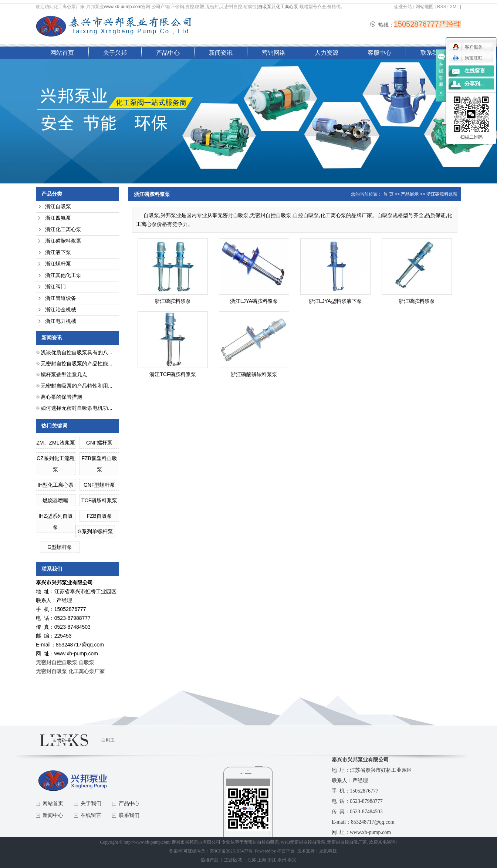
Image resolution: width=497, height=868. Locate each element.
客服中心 (379, 53)
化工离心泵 (287, 7)
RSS (442, 7)
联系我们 (432, 53)
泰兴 (292, 860)
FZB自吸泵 (99, 516)
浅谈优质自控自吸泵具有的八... (77, 352)
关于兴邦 (115, 53)
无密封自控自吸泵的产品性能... (77, 364)
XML (454, 7)
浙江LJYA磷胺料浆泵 (254, 301)
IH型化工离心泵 (55, 485)
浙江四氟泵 (58, 218)
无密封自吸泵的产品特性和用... (77, 386)
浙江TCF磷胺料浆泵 (173, 374)
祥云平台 (286, 851)
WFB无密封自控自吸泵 (303, 842)
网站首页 (62, 53)
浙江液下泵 (58, 252)
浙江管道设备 (61, 298)
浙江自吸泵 (58, 207)
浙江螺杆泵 (58, 264)
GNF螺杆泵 (99, 443)
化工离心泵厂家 (87, 671)
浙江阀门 (55, 287)
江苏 (252, 860)
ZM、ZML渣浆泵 (55, 443)
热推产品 (210, 860)
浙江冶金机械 (61, 310)
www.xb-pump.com (123, 7)
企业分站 (403, 7)
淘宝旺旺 (468, 58)
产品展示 (410, 194)
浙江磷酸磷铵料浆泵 (254, 374)
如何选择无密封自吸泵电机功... (77, 408)
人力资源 (327, 53)
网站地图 (425, 7)
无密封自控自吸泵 (261, 842)
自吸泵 (265, 7)
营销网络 (274, 53)
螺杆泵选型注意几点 (64, 375)
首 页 (388, 194)
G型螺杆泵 (60, 547)
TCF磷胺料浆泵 (99, 500)
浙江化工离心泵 (63, 229)
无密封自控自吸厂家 (347, 842)
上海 (262, 860)
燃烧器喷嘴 (55, 500)
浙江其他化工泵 (63, 275)
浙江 (272, 860)
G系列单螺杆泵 (95, 531)
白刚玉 (108, 740)
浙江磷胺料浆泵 (63, 241)
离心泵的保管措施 (61, 397)
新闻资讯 (221, 53)
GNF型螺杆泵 (99, 485)
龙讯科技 (328, 851)
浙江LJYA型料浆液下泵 (335, 301)
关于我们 (91, 803)
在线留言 (91, 815)
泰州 (282, 860)
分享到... (474, 84)
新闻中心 (53, 815)
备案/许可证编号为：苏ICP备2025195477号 (211, 851)
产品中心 (168, 53)
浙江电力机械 (61, 321)
